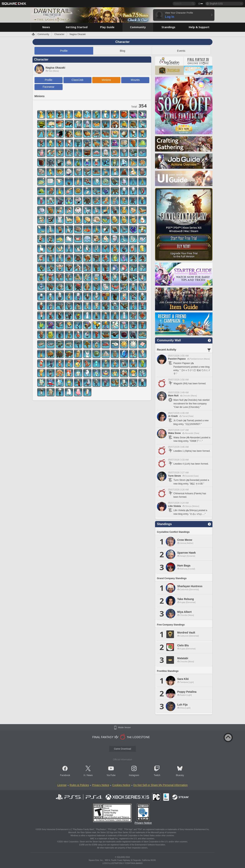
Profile (64, 51)
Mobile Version (124, 728)
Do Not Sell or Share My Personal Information (161, 785)
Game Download (122, 749)
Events (181, 51)
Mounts (135, 80)
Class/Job (77, 80)
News (90, 775)
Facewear (49, 87)
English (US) (216, 4)
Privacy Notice (101, 785)
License (62, 785)
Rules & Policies (79, 785)
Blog (122, 51)
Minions (106, 80)
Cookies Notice (121, 785)
